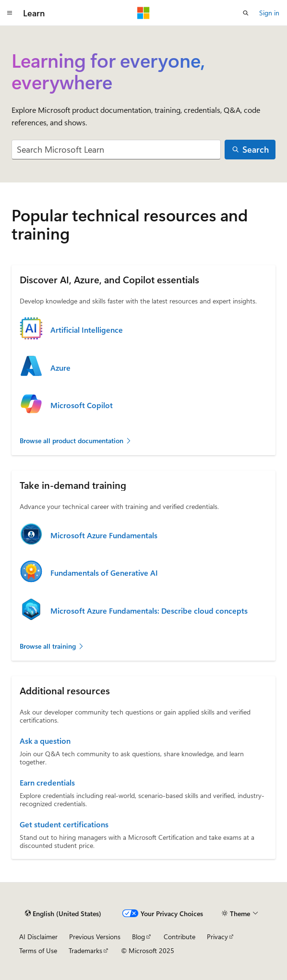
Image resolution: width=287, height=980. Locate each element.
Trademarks (85, 950)
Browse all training (52, 646)
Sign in (269, 13)
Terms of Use (38, 950)
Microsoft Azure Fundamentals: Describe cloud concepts (149, 611)
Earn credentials (47, 783)
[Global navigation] (10, 13)
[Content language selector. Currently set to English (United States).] (63, 913)
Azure (60, 368)
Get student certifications (64, 824)
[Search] (250, 150)
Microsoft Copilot (82, 405)
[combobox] (116, 150)
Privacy (217, 937)
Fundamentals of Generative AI (104, 573)
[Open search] (246, 13)
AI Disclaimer (38, 937)
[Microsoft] (143, 13)
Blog (138, 937)
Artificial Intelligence (87, 330)
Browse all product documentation (76, 441)
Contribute (179, 937)
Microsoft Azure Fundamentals (104, 535)
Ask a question (45, 741)
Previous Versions (95, 937)
